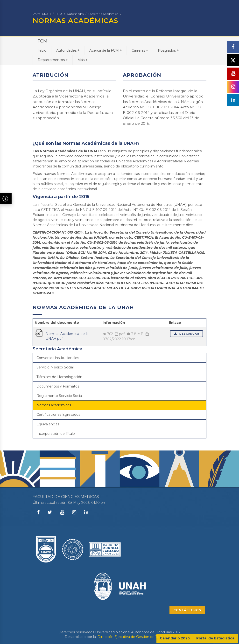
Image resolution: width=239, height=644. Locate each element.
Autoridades (75, 14)
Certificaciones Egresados (58, 415)
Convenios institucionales (58, 358)
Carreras (140, 50)
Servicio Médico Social (55, 367)
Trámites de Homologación (59, 377)
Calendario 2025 (175, 638)
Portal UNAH (42, 14)
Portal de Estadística (215, 638)
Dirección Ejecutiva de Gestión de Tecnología (136, 637)
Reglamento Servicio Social (60, 396)
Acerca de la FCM (105, 50)
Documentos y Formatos (58, 386)
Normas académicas (54, 405)
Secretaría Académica (103, 14)
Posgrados (168, 50)
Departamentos (53, 60)
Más (82, 60)
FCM (59, 14)
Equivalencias (48, 424)
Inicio (42, 50)
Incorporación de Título (56, 434)
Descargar (186, 334)
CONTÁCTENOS (187, 610)
